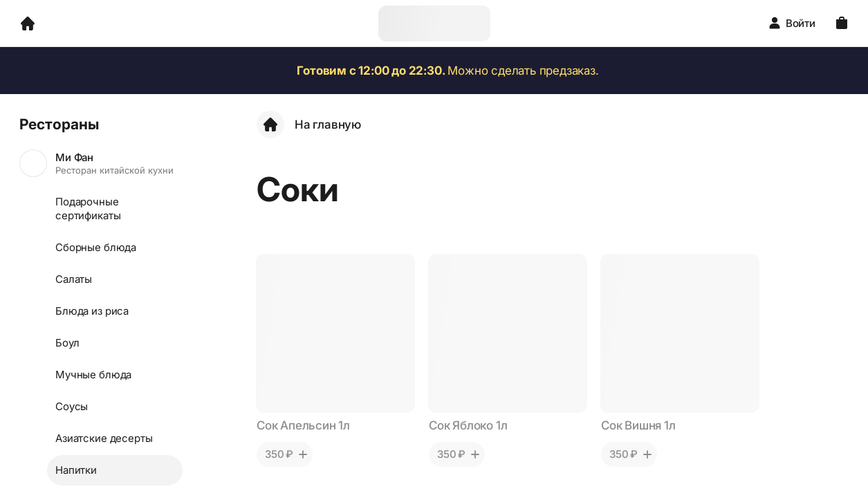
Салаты (74, 279)
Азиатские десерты (104, 438)
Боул (67, 343)
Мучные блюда (93, 375)
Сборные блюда (96, 247)
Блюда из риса (92, 311)
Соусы (72, 406)
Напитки (76, 470)
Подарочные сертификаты (88, 209)
